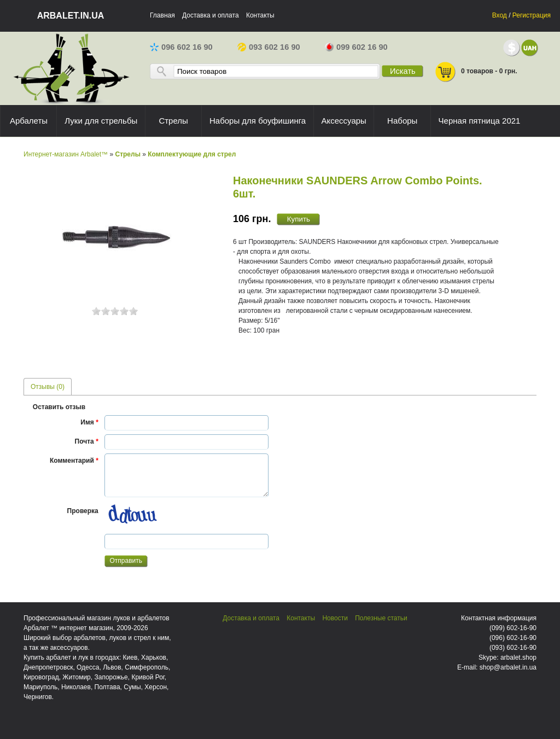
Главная (162, 15)
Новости (335, 618)
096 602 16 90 (181, 47)
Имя (89, 422)
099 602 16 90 (356, 47)
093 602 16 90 (269, 47)
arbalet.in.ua (71, 16)
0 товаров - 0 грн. (476, 72)
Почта (87, 441)
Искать (403, 71)
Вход (500, 15)
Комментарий (74, 461)
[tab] (48, 386)
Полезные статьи (381, 618)
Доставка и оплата (211, 15)
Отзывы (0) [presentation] (48, 387)
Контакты (260, 15)
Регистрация (532, 15)
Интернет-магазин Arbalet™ (66, 154)
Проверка (83, 511)
